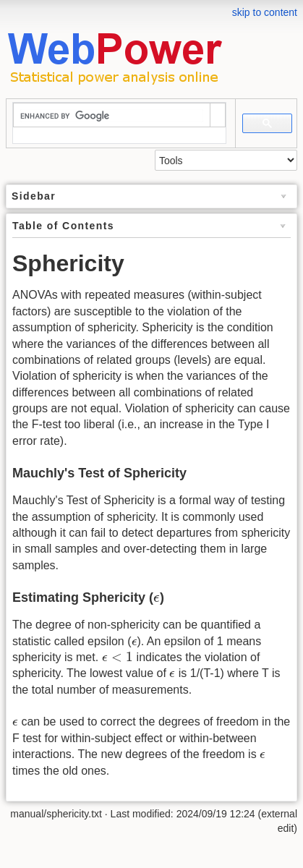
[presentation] (157, 599)
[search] (112, 116)
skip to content (265, 12)
